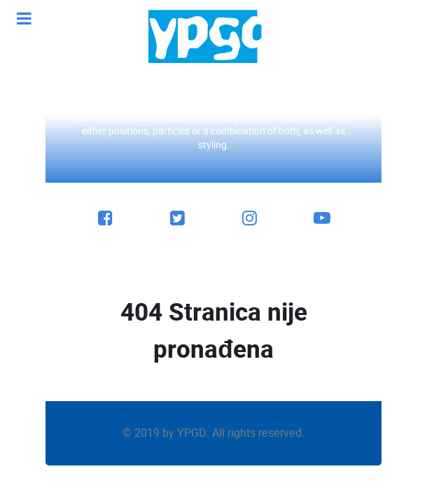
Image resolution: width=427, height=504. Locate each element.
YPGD (192, 433)
